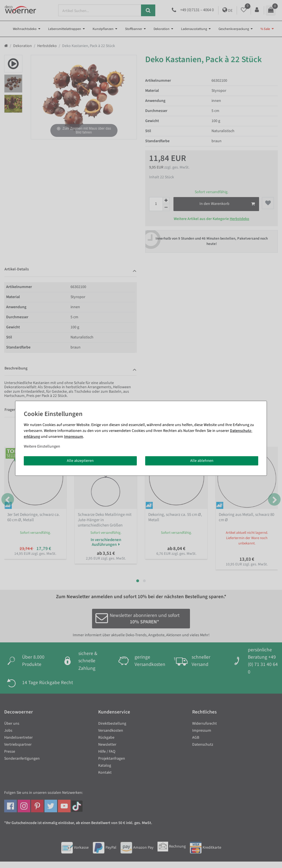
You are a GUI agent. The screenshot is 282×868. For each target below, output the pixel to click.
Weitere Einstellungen (42, 446)
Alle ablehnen (202, 460)
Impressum (74, 436)
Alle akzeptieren (80, 460)
